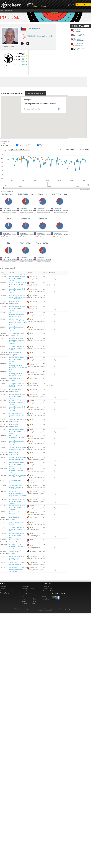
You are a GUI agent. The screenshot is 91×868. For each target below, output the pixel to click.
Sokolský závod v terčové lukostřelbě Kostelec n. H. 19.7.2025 (17, 385)
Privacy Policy (4, 593)
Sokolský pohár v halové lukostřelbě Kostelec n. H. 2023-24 (17, 529)
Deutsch (24, 599)
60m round (77, 30)
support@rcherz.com (71, 609)
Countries (44, 6)
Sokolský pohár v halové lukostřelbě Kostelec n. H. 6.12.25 (17, 348)
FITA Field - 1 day (79, 48)
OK (59, 109)
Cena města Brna (14, 378)
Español (24, 603)
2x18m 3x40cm (78, 44)
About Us (3, 587)
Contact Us (4, 589)
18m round (77, 39)
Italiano (34, 599)
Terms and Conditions (7, 591)
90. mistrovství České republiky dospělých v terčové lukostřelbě (16, 487)
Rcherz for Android (28, 589)
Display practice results (47, 145)
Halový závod (13, 425)
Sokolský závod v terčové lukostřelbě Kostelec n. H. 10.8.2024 (17, 501)
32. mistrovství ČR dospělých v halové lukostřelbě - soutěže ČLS (18, 569)
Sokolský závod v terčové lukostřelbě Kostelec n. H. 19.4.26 (17, 308)
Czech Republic (34, 28)
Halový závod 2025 (15, 353)
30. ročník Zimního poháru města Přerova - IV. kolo (17, 437)
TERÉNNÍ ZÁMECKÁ (15, 551)
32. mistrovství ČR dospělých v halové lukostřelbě (18, 563)
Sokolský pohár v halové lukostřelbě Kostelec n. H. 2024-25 (17, 431)
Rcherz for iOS (26, 591)
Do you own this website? (32, 109)
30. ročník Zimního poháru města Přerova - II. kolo (17, 458)
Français (34, 597)
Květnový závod (14, 301)
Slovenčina (45, 599)
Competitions (32, 6)
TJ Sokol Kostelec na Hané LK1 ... (41, 36)
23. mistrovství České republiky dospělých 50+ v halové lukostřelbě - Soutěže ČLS (18, 322)
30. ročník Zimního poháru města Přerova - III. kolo (17, 448)
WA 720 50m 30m (79, 34)
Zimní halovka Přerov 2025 (17, 419)
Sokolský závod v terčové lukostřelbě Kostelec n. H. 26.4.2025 (17, 409)
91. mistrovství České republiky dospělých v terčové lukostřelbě (16, 374)
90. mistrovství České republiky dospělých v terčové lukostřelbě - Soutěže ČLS (18, 494)
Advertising (25, 587)
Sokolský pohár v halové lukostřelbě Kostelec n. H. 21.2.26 (17, 329)
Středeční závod (14, 517)
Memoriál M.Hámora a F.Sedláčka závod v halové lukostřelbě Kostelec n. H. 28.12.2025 (17, 341)
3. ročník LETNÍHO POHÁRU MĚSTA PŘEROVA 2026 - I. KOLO (18, 285)
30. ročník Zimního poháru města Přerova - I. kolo (17, 476)
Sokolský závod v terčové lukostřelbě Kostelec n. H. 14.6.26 (17, 278)
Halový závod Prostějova (17, 540)
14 (8, 66)
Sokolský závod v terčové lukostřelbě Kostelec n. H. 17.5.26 (17, 291)
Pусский (44, 597)
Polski (34, 603)
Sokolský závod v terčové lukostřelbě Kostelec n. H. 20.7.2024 (17, 508)
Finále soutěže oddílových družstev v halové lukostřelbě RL (17, 558)
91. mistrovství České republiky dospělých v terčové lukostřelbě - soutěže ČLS (18, 367)
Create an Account (83, 5)
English (24, 601)
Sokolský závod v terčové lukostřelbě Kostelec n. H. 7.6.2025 (17, 396)
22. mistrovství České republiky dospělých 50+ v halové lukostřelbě (17, 415)
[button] (79, 124)
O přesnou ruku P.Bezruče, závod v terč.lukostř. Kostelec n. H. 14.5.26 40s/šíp (18, 297)
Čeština (24, 597)
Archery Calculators (49, 591)
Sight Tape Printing (6, 11)
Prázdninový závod (15, 389)
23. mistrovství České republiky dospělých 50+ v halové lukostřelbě (17, 315)
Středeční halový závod (16, 333)
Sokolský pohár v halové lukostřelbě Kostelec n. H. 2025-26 (17, 359)
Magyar (34, 601)
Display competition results (27, 145)
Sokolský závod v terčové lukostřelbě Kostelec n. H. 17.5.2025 (17, 403)
